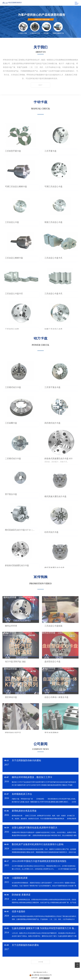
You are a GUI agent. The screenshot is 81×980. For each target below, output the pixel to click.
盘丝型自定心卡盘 (52, 669)
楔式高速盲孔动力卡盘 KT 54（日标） (21, 537)
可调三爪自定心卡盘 (53, 194)
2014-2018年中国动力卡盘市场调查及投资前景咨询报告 (39, 861)
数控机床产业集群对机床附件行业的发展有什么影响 (38, 844)
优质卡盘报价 (19, 912)
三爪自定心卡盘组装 (53, 633)
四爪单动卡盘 (11, 704)
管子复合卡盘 (11, 501)
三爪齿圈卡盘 (11, 430)
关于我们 (40, 47)
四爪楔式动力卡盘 (52, 430)
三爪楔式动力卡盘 (13, 394)
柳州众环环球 (11, 633)
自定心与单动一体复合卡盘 (56, 704)
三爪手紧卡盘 (50, 158)
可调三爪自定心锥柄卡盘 (16, 194)
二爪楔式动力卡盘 (13, 466)
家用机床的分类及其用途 (24, 811)
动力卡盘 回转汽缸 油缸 (15, 669)
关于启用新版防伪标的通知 (25, 945)
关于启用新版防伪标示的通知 (26, 760)
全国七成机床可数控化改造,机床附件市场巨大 (35, 828)
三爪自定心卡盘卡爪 (53, 265)
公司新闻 (40, 741)
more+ (37, 85)
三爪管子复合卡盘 (52, 394)
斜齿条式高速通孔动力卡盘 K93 (58, 466)
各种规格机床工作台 (22, 794)
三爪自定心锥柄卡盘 (14, 265)
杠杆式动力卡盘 (51, 539)
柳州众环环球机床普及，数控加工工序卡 (32, 777)
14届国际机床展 (20, 878)
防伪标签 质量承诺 (21, 895)
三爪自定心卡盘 (12, 229)
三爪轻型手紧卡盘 (13, 158)
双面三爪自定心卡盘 (53, 229)
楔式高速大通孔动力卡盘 (55, 503)
